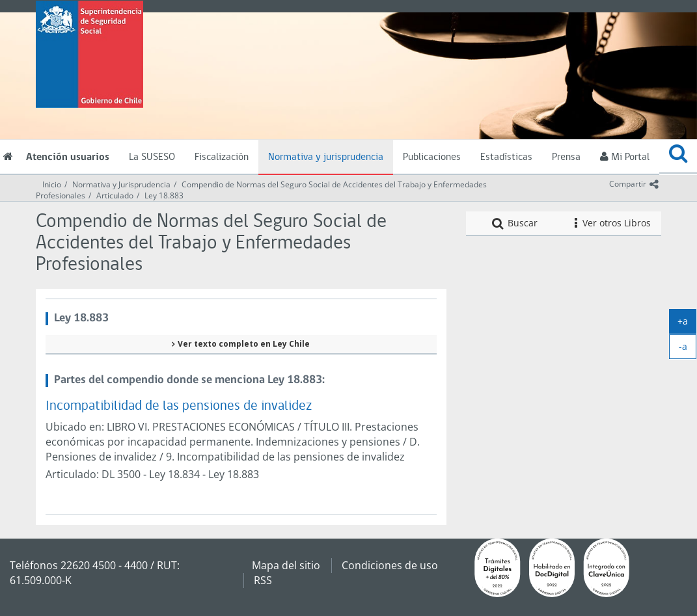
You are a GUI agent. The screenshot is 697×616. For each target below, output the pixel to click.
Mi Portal (625, 157)
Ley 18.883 (164, 195)
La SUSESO (152, 157)
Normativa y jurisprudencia (326, 157)
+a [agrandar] (687, 324)
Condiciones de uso (390, 565)
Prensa (566, 157)
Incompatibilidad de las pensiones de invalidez (179, 406)
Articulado (115, 195)
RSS (263, 580)
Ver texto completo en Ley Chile (244, 344)
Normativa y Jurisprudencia (121, 184)
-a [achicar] (688, 349)
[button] (678, 157)
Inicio (52, 184)
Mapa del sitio (286, 565)
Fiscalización (222, 157)
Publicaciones (432, 157)
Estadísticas (506, 157)
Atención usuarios (68, 157)
